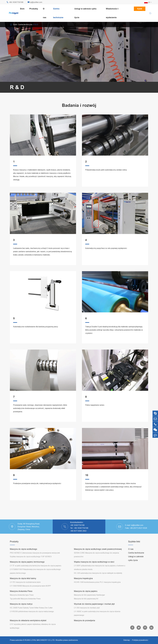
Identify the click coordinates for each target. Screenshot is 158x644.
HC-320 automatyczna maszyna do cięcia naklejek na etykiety (98, 573)
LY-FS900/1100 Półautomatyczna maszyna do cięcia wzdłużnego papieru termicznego (35, 571)
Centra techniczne (58, 13)
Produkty (34, 9)
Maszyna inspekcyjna (83, 578)
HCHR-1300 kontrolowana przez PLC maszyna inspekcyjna (97, 582)
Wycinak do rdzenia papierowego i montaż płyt (94, 604)
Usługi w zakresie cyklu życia (85, 13)
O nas (45, 13)
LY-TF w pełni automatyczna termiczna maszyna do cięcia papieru (36, 566)
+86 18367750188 (77, 525)
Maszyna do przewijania (84, 620)
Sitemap (127, 640)
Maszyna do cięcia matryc (21, 604)
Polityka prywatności (140, 640)
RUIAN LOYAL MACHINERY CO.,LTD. (40, 640)
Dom (22, 9)
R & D (36, 24)
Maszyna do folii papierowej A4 (86, 599)
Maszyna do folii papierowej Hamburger (89, 595)
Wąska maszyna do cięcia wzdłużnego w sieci (94, 562)
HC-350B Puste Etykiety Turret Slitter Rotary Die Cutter (31, 608)
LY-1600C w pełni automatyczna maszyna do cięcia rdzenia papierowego (97, 613)
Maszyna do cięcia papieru (86, 591)
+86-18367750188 (15, 2)
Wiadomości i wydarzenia (112, 13)
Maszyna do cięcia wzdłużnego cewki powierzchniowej (98, 549)
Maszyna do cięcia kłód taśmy (23, 578)
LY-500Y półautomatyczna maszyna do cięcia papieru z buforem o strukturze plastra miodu (100, 567)
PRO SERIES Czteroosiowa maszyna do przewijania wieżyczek (35, 553)
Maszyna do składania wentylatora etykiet (28, 620)
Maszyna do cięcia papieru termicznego (27, 562)
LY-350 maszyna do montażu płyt (87, 608)
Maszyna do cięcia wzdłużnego (23, 549)
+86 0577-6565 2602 (78, 531)
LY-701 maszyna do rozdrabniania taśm (25, 582)
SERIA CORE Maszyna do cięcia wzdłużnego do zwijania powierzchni (96, 555)
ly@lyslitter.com (35, 2)
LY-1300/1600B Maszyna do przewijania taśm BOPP (30, 586)
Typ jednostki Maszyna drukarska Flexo (25, 599)
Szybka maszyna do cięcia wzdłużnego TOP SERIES (31, 557)
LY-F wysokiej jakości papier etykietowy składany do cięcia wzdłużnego (33, 626)
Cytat (140, 9)
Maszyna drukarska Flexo (21, 591)
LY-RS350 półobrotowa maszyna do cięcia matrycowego (32, 611)
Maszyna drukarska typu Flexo (22, 595)
